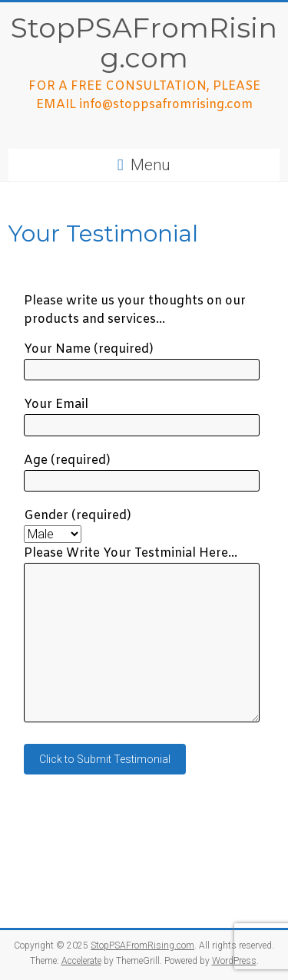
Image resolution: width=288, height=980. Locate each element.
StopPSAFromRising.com (144, 43)
